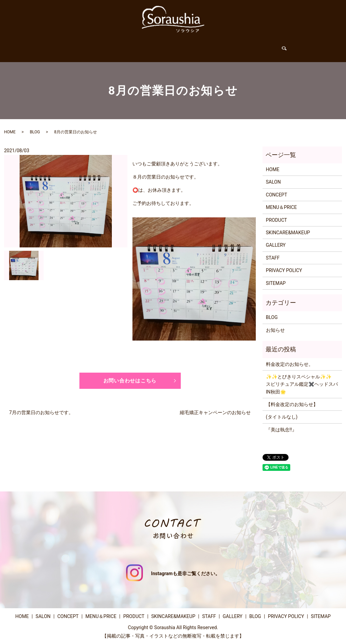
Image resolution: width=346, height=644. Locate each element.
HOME (66, 47)
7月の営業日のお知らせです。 (41, 407)
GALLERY (245, 47)
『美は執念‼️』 (281, 423)
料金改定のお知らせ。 (290, 358)
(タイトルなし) (282, 410)
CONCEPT (118, 47)
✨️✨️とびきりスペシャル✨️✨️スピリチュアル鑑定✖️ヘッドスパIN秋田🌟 (302, 378)
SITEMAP (276, 277)
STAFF (218, 47)
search (290, 47)
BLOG (271, 47)
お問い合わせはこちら (130, 374)
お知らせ (275, 324)
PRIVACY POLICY (284, 264)
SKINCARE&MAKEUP (288, 226)
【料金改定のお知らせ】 (292, 398)
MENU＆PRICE (154, 47)
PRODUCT (191, 47)
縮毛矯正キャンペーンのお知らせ (215, 407)
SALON (90, 47)
